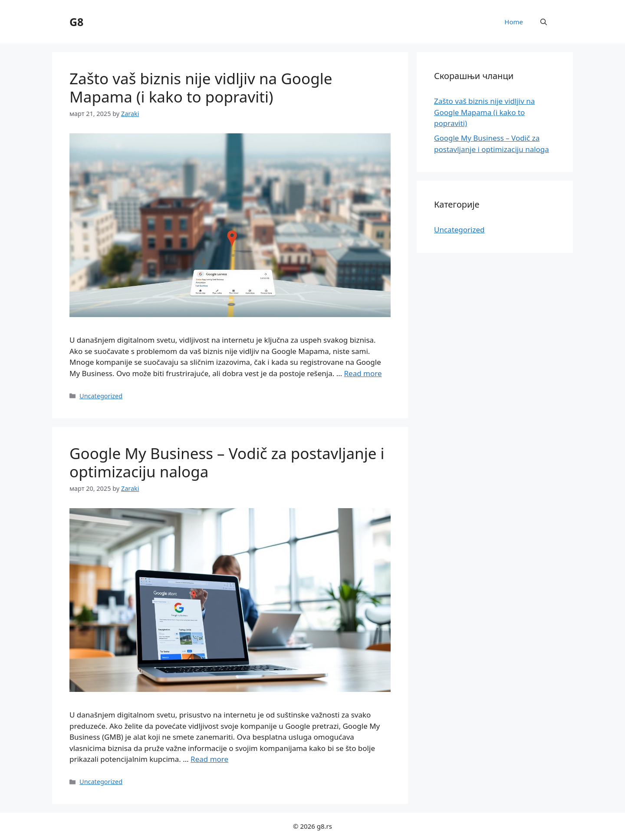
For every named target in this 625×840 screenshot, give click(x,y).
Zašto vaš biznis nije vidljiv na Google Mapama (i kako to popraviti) (201, 88)
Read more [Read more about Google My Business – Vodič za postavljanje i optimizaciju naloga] (209, 759)
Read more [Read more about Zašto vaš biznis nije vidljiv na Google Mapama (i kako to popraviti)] (363, 373)
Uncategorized (101, 396)
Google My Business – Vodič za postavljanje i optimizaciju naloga (227, 462)
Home (514, 22)
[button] (544, 22)
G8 (76, 22)
